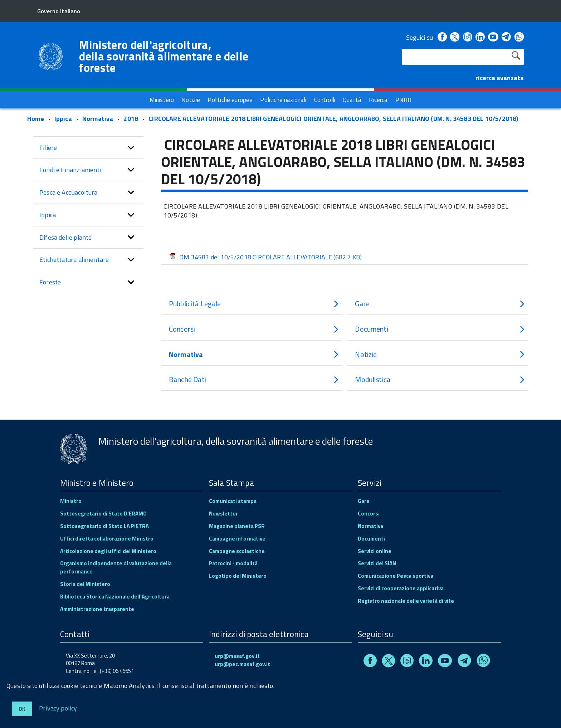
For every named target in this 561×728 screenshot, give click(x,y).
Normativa (98, 119)
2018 (131, 119)
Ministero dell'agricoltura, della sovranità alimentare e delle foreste (164, 56)
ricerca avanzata (500, 78)
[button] (131, 148)
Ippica (63, 119)
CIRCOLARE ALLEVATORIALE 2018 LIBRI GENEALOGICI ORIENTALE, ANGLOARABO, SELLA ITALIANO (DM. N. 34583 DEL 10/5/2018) (333, 119)
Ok (22, 709)
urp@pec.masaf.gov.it (242, 664)
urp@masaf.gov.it (237, 656)
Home (36, 119)
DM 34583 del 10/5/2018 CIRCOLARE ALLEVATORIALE (265, 257)
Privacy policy (58, 708)
